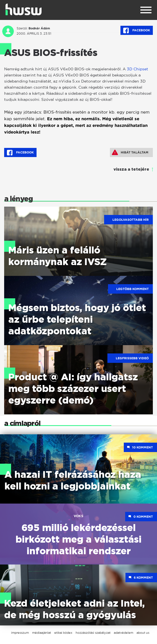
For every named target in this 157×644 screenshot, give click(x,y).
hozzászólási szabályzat (93, 633)
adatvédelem (123, 633)
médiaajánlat (42, 633)
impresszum (20, 633)
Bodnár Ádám (39, 28)
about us (143, 633)
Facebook (137, 30)
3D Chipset (137, 69)
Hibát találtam (130, 152)
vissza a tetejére (131, 170)
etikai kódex (63, 633)
